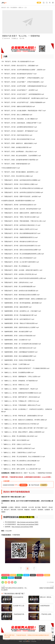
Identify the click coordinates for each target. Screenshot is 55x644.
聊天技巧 (4, 578)
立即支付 (23, 485)
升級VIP (44, 485)
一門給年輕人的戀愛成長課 (46, 614)
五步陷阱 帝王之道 (19, 606)
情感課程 (33, 575)
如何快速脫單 (5, 575)
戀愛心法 (16, 38)
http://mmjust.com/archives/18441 (28, 522)
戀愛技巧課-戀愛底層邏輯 (47, 588)
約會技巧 (47, 575)
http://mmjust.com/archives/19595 (22, 527)
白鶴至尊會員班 (45, 606)
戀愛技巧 (20, 575)
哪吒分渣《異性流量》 (46, 597)
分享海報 (50, 582)
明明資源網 (4, 3)
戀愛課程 (26, 575)
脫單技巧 (11, 578)
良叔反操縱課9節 (18, 597)
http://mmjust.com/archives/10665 (28, 524)
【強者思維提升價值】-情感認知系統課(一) (19, 614)
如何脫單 (13, 575)
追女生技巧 (18, 578)
